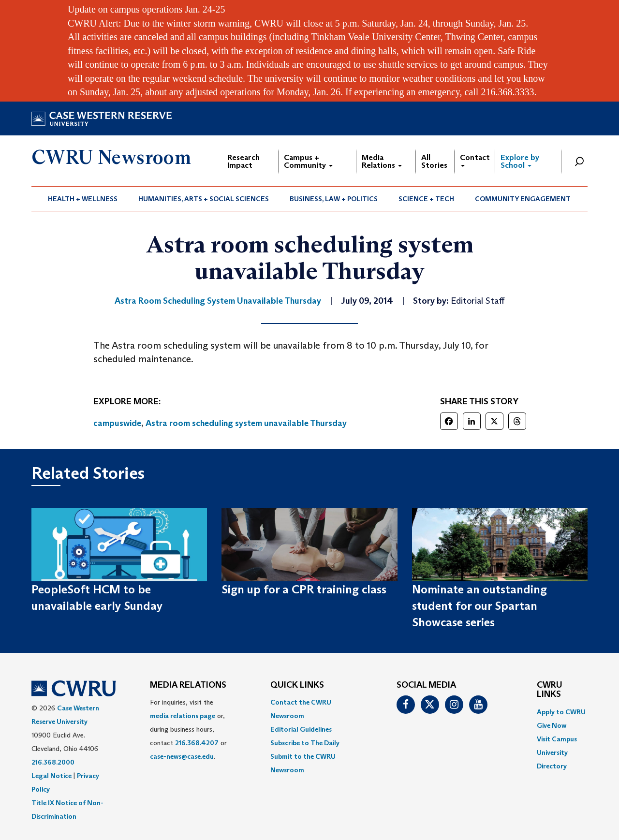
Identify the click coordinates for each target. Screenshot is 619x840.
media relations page (183, 716)
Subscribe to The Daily (305, 743)
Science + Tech (426, 199)
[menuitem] (83, 199)
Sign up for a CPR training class (304, 589)
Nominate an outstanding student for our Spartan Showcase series (479, 606)
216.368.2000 (53, 762)
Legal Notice (52, 776)
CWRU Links (550, 690)
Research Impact (243, 161)
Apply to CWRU (561, 712)
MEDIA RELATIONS (188, 685)
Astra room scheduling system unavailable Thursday (246, 423)
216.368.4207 (197, 743)
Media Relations (382, 161)
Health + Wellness (83, 199)
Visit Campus (557, 739)
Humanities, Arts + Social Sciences (204, 199)
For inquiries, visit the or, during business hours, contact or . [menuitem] (188, 729)
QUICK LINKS (297, 685)
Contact (475, 160)
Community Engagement (523, 199)
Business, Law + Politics (334, 199)
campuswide (117, 423)
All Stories (434, 161)
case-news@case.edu (182, 756)
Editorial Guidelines (301, 729)
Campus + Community (308, 161)
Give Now (552, 725)
